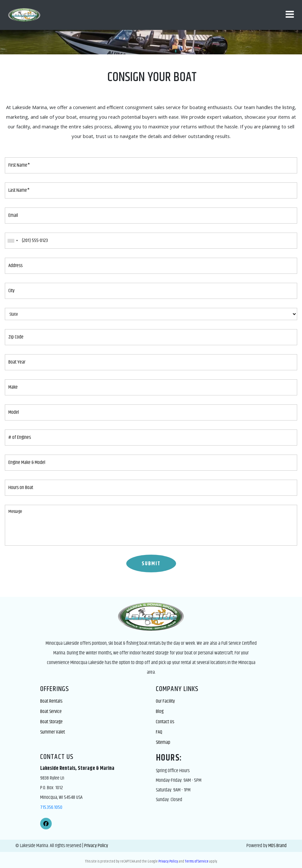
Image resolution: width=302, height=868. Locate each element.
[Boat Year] (151, 362)
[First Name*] (151, 165)
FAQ (159, 732)
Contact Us (165, 722)
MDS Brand (277, 846)
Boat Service (51, 711)
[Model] (151, 412)
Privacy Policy (96, 846)
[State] (151, 314)
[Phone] (151, 241)
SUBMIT (151, 564)
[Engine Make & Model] (151, 463)
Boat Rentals (51, 701)
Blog (160, 711)
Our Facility (165, 701)
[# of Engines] (151, 438)
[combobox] (13, 241)
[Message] (151, 525)
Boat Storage (51, 722)
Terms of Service (197, 861)
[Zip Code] (151, 337)
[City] (151, 291)
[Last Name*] (151, 190)
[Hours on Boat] (151, 488)
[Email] (151, 216)
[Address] (151, 266)
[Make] (151, 387)
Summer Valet (53, 732)
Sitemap (163, 742)
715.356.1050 (51, 807)
